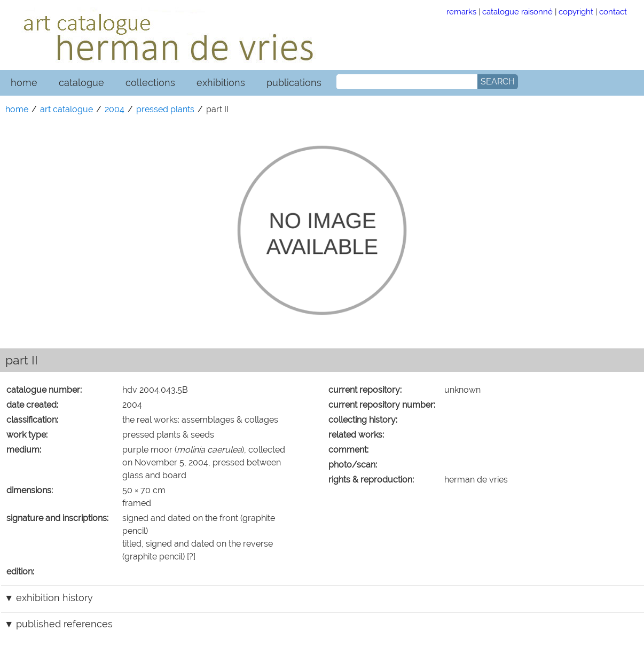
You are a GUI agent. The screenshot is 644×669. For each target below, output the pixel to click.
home (24, 83)
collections (150, 83)
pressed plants (165, 109)
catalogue (81, 83)
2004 (115, 109)
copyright (576, 11)
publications (294, 83)
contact (613, 11)
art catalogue (66, 109)
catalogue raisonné (517, 11)
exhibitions (221, 83)
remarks (461, 11)
